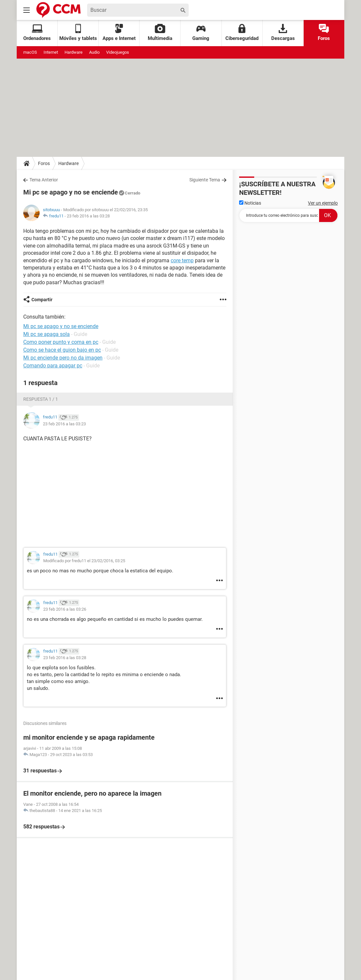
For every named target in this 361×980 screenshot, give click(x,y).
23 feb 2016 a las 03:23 (64, 424)
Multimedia (160, 33)
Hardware (74, 52)
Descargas (283, 33)
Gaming (201, 33)
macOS (30, 52)
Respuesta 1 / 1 (41, 399)
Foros (324, 33)
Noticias (250, 203)
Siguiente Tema (205, 180)
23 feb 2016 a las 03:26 (65, 609)
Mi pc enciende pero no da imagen (63, 358)
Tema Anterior (44, 180)
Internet (51, 52)
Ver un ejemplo (323, 203)
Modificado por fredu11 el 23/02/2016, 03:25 (84, 561)
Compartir (42, 300)
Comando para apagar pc (53, 366)
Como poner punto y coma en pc (61, 342)
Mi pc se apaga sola (47, 334)
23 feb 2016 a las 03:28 (88, 216)
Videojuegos (118, 52)
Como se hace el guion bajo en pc (62, 350)
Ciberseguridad (242, 33)
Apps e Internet (119, 33)
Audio (94, 52)
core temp (182, 260)
